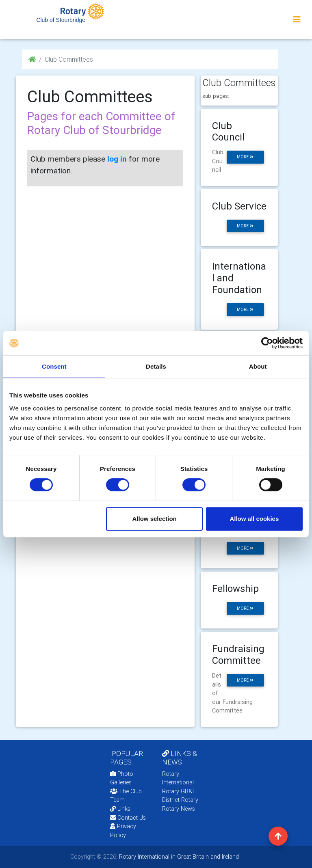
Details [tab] (156, 366)
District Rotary (180, 800)
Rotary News (179, 809)
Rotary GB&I (178, 791)
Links (120, 809)
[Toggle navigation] (297, 19)
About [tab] (258, 366)
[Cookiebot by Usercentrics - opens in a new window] (267, 343)
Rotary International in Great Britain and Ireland (178, 857)
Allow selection (155, 519)
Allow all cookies (254, 519)
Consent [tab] (54, 366)
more (245, 157)
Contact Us (128, 818)
